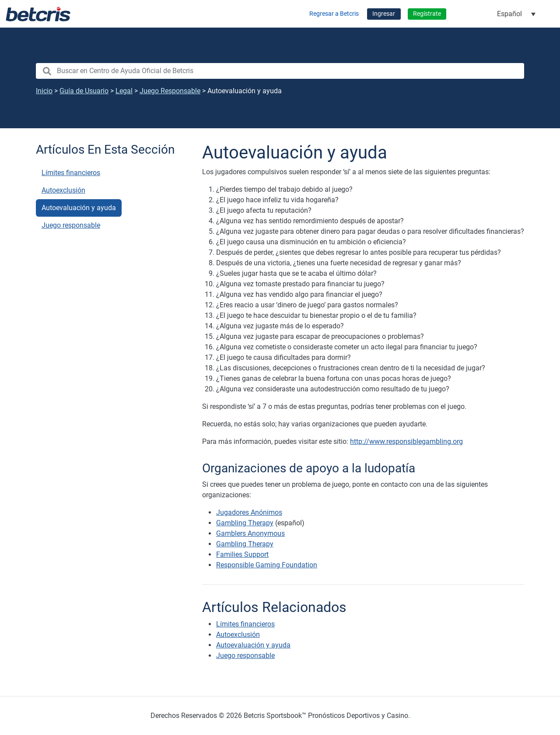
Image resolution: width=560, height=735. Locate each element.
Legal (124, 91)
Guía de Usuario (84, 91)
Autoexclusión (63, 190)
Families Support (242, 554)
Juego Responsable (170, 91)
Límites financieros (71, 173)
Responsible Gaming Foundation (267, 565)
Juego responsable (71, 225)
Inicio (44, 91)
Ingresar (384, 14)
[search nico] (280, 71)
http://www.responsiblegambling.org (406, 441)
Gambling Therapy (245, 523)
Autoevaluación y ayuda (79, 208)
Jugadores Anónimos (249, 512)
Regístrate (427, 14)
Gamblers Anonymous (250, 533)
